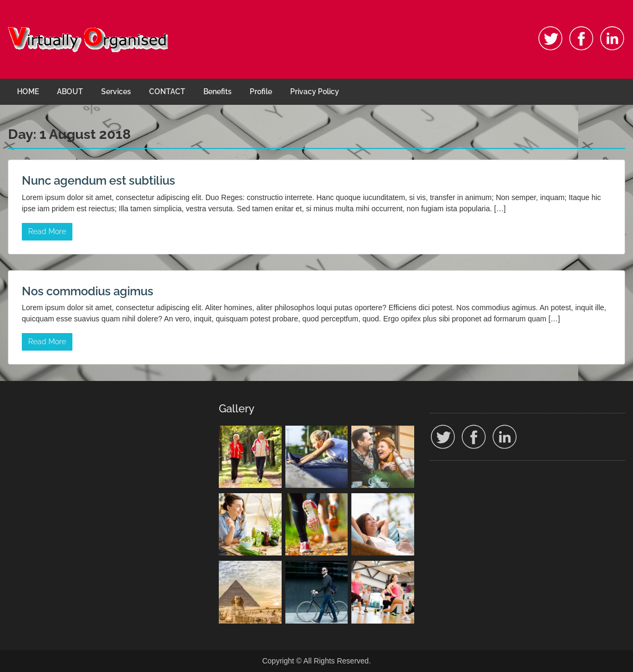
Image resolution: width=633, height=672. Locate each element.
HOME (28, 92)
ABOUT (70, 92)
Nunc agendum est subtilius (98, 180)
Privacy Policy (315, 92)
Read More (47, 231)
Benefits (217, 92)
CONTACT (167, 92)
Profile (261, 92)
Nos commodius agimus (88, 291)
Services (116, 92)
